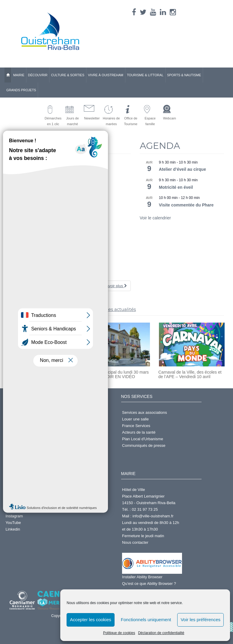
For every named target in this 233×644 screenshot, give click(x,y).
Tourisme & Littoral (145, 75)
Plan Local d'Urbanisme (143, 439)
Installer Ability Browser (142, 577)
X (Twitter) (15, 509)
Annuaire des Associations (28, 496)
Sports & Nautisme (184, 75)
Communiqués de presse (144, 445)
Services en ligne (21, 419)
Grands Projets (21, 90)
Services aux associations (145, 412)
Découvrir (38, 75)
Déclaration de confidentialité (161, 633)
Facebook (14, 503)
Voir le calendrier (155, 218)
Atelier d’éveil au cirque (182, 169)
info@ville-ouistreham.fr (153, 516)
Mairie (19, 75)
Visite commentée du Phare (186, 205)
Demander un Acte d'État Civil (31, 412)
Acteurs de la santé (139, 432)
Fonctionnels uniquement (146, 620)
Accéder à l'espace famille (28, 439)
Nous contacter (135, 542)
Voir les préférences (200, 620)
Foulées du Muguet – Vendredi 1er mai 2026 (50, 275)
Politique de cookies (119, 633)
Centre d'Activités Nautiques (30, 490)
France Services (136, 426)
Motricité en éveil (176, 187)
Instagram (14, 516)
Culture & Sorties (68, 75)
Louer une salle (135, 419)
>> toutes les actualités (110, 309)
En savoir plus (112, 286)
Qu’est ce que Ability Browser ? (149, 584)
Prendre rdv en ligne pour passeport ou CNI (43, 432)
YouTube (13, 523)
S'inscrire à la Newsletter (27, 426)
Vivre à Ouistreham (106, 75)
